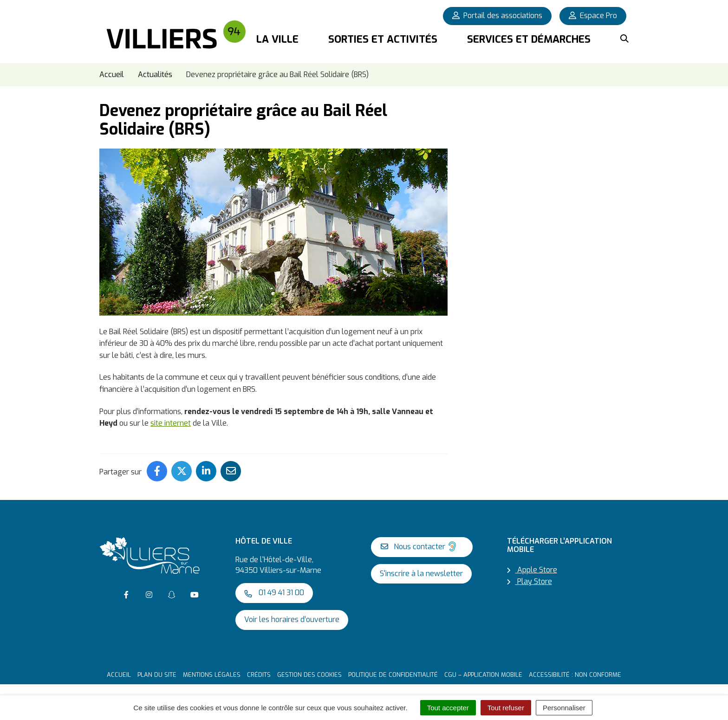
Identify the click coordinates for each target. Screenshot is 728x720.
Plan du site (157, 672)
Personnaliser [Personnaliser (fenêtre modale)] (564, 708)
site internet (171, 421)
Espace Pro (593, 16)
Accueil (119, 672)
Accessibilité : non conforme (575, 672)
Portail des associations (497, 16)
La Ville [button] (277, 39)
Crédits (259, 672)
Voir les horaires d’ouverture (292, 617)
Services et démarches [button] (529, 39)
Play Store (530, 579)
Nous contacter (419, 544)
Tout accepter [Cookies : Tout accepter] (448, 708)
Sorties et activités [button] (383, 39)
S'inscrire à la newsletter (421, 571)
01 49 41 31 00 (274, 590)
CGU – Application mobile (483, 672)
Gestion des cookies (309, 672)
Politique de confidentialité (393, 672)
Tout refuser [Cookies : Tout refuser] (506, 708)
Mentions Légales (212, 672)
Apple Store (532, 567)
